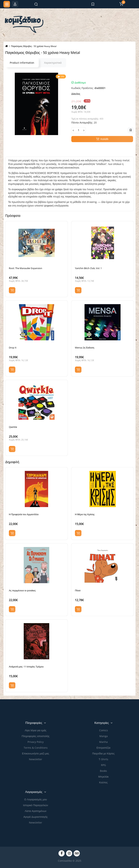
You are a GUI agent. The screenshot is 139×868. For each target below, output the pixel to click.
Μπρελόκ (103, 777)
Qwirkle (13, 427)
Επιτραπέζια (103, 748)
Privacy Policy (36, 742)
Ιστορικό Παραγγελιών (36, 805)
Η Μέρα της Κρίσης (85, 514)
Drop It (13, 348)
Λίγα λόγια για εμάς (36, 730)
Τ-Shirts (103, 759)
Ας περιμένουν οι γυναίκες (22, 590)
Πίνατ (78, 590)
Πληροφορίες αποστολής (36, 736)
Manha (103, 742)
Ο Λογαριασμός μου (36, 799)
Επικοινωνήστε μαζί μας (36, 753)
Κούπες (103, 782)
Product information (22, 63)
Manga (104, 736)
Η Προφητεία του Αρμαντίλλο (24, 514)
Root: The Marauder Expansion (26, 268)
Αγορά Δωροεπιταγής (36, 817)
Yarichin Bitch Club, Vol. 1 (88, 268)
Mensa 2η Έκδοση (85, 348)
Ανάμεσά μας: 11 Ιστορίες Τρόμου (26, 667)
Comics (104, 730)
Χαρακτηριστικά (53, 63)
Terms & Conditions (36, 748)
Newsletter (36, 759)
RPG (103, 765)
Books (103, 771)
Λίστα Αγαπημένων (36, 811)
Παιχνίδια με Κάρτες (104, 753)
